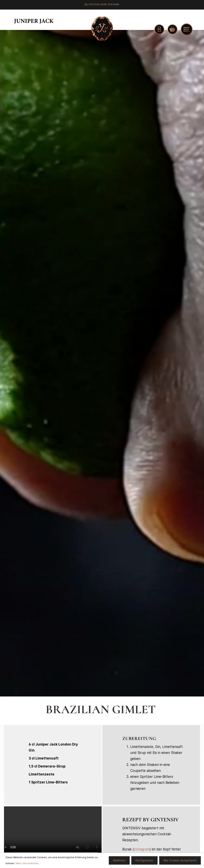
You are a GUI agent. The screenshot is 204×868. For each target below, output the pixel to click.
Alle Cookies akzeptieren (180, 860)
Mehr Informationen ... (28, 863)
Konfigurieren (144, 860)
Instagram (142, 849)
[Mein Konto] (159, 29)
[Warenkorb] (172, 29)
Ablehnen (119, 860)
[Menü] (186, 29)
